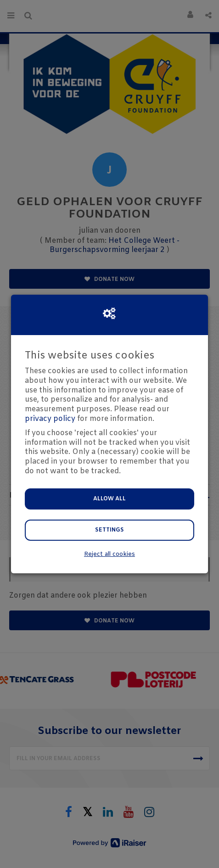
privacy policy (50, 419)
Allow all (109, 499)
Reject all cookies (109, 554)
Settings (109, 530)
